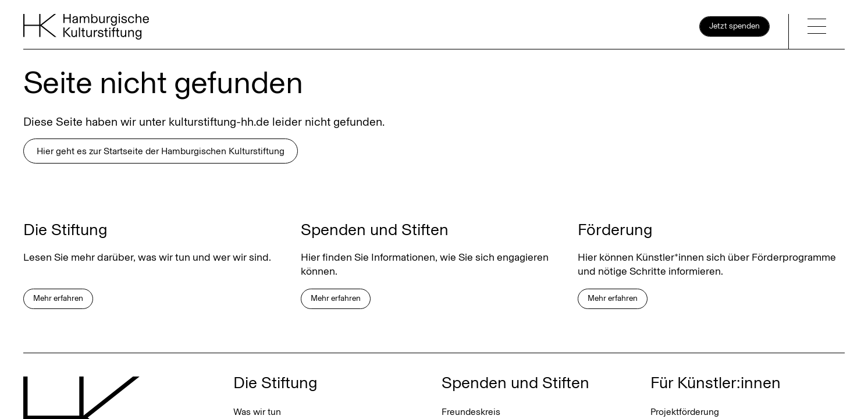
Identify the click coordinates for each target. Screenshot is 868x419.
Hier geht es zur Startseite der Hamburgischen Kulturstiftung (161, 151)
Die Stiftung (275, 383)
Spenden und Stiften (515, 383)
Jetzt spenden (734, 26)
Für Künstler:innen (716, 383)
